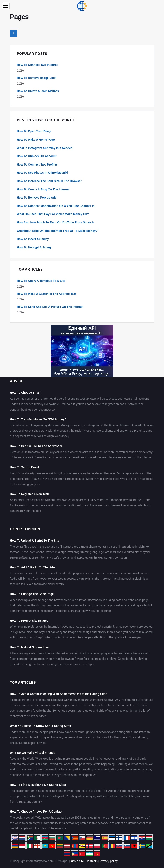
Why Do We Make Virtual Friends (33, 753)
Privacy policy (109, 861)
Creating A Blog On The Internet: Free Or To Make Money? (57, 231)
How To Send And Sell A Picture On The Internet (50, 307)
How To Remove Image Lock (37, 78)
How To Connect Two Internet (37, 65)
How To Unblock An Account (37, 156)
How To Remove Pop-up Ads (37, 198)
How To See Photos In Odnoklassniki (43, 173)
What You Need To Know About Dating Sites (41, 726)
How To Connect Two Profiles (37, 164)
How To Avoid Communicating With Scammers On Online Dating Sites (59, 694)
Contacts (92, 861)
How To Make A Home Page (36, 140)
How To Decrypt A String (34, 247)
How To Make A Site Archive (29, 647)
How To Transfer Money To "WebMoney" (38, 419)
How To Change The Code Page (32, 594)
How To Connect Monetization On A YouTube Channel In (56, 206)
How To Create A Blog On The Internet (43, 189)
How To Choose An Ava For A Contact (36, 812)
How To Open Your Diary (34, 131)
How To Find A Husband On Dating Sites (38, 785)
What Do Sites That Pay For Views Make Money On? (53, 214)
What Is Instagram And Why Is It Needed (45, 148)
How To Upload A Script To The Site (35, 541)
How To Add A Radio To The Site (32, 567)
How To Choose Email (25, 393)
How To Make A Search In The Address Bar (47, 294)
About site (77, 861)
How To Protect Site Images (29, 621)
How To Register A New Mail (29, 494)
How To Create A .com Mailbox (38, 91)
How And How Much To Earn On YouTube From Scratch (55, 222)
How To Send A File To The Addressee (36, 446)
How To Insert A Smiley (33, 239)
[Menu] (6, 6)
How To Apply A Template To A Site (41, 281)
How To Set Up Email (25, 467)
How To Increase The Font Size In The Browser (49, 181)
